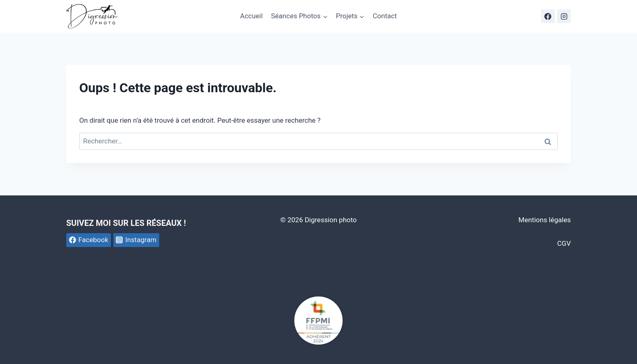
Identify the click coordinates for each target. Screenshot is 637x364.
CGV (564, 243)
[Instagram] (564, 16)
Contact (385, 16)
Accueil (251, 16)
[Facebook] (548, 16)
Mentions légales (545, 220)
